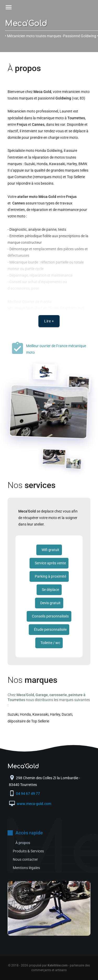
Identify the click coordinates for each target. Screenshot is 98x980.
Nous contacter (25, 859)
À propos (23, 843)
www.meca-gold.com (34, 804)
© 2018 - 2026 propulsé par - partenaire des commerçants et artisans (49, 968)
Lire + (49, 321)
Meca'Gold (26, 24)
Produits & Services (28, 851)
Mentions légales (26, 868)
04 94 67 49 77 (28, 794)
